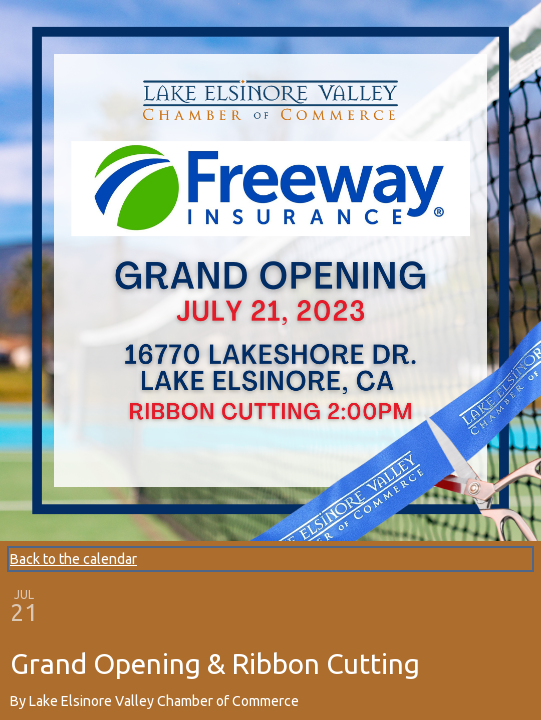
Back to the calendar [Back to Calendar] (73, 559)
